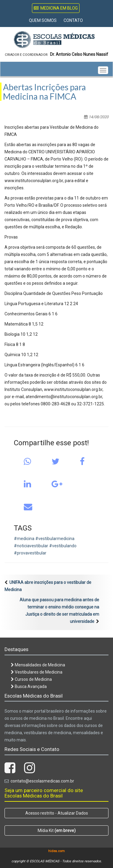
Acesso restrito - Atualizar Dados (57, 813)
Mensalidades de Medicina (38, 665)
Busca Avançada (29, 686)
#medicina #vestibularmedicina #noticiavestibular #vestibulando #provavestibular (45, 546)
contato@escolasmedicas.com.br (42, 781)
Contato (73, 20)
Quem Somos (43, 20)
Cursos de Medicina (31, 679)
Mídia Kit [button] (57, 830)
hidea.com (56, 851)
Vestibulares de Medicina (37, 672)
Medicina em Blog (56, 8)
